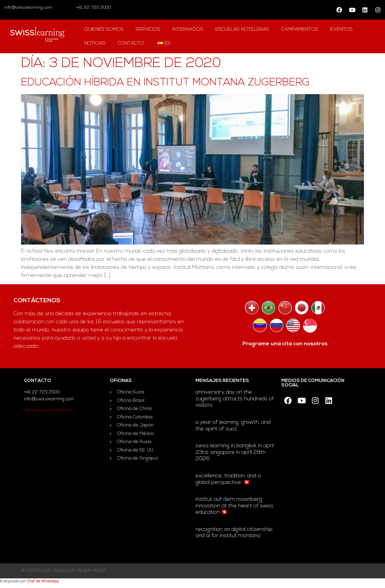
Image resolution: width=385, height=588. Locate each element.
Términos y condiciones (49, 410)
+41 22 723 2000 (93, 8)
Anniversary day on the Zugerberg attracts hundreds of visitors (235, 399)
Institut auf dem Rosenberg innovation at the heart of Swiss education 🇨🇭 (234, 506)
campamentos (300, 29)
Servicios (148, 29)
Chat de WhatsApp (43, 581)
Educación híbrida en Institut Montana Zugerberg (165, 83)
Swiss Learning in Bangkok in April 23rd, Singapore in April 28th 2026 (235, 452)
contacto (131, 43)
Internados (188, 29)
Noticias (95, 43)
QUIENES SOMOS (104, 29)
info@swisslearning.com (28, 8)
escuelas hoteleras (242, 29)
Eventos (342, 29)
